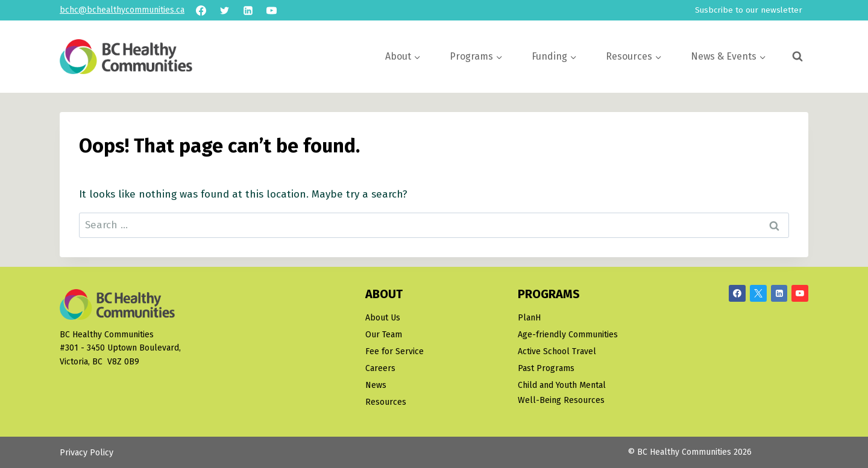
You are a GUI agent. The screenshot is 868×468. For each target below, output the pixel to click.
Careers (380, 368)
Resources (386, 402)
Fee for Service (395, 351)
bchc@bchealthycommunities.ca (122, 10)
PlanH (529, 318)
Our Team (384, 335)
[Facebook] (201, 10)
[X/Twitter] (758, 293)
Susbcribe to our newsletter (749, 10)
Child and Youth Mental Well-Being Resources (562, 393)
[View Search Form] (797, 57)
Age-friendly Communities (568, 335)
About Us (383, 318)
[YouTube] (271, 10)
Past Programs (546, 368)
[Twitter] (224, 10)
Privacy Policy (86, 453)
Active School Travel (557, 351)
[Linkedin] (248, 10)
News (376, 385)
